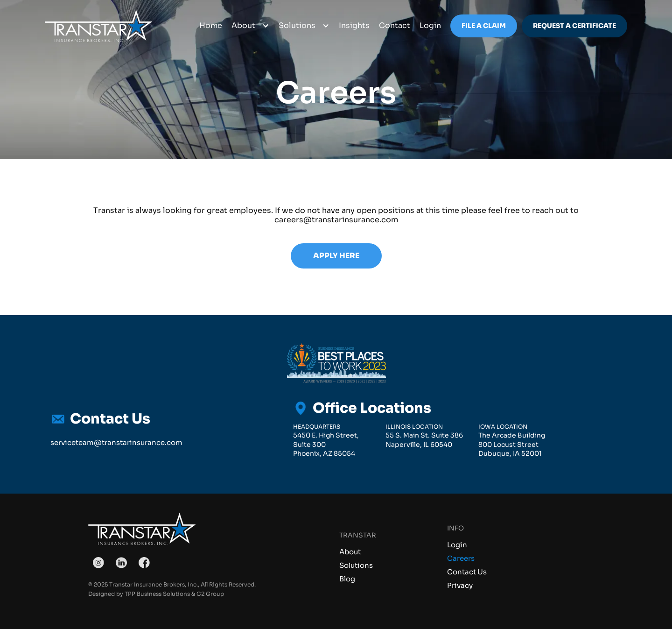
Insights (354, 25)
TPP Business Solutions (157, 594)
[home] (98, 26)
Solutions (356, 565)
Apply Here (336, 256)
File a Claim (484, 26)
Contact (395, 25)
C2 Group (210, 594)
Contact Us (467, 572)
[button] (250, 26)
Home (211, 25)
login (430, 25)
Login (457, 545)
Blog (347, 579)
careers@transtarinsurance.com (336, 220)
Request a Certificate (574, 26)
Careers (461, 558)
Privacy (460, 585)
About (350, 552)
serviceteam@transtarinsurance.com (116, 442)
